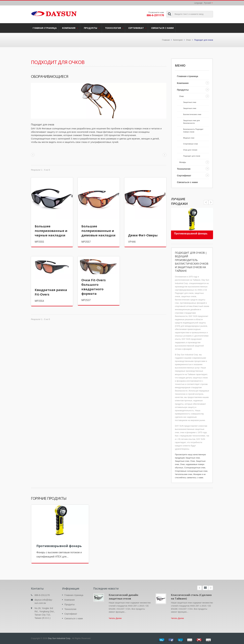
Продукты (92, 28)
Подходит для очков (192, 156)
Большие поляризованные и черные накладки (51, 231)
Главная (166, 40)
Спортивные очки (190, 144)
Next (206, 202)
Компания (70, 28)
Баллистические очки (192, 114)
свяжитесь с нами (195, 478)
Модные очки (189, 138)
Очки (188, 40)
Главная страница (45, 28)
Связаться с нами (162, 28)
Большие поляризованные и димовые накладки (98, 231)
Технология (114, 28)
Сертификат (137, 28)
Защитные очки (190, 102)
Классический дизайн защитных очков (123, 597)
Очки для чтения (190, 150)
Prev (211, 202)
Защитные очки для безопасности (191, 122)
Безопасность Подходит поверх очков (193, 130)
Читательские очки (184, 474)
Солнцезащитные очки (195, 468)
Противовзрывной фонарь (191, 234)
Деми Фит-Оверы (143, 235)
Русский (207, 3)
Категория (178, 40)
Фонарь (183, 162)
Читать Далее (115, 618)
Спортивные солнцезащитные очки (191, 471)
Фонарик (197, 474)
